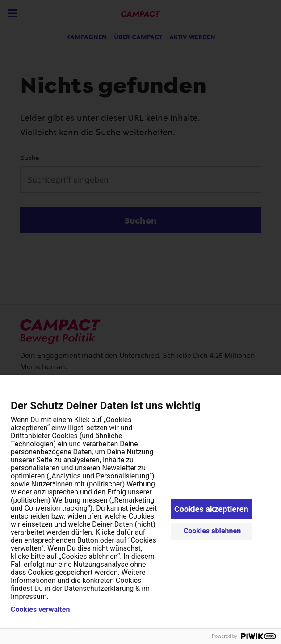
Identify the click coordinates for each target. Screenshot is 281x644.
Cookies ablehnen (212, 531)
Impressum (29, 596)
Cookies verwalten (40, 610)
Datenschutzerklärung (99, 588)
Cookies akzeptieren (211, 509)
